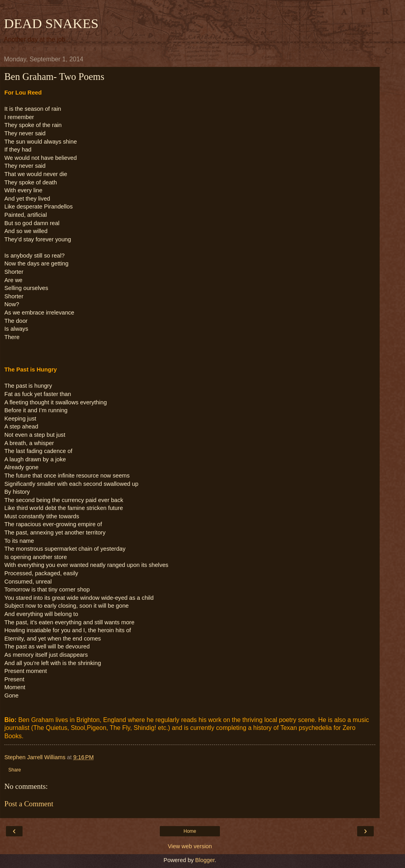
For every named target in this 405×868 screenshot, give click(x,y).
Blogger (205, 860)
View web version (190, 846)
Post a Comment (29, 804)
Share (15, 770)
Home (190, 831)
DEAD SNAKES (51, 23)
